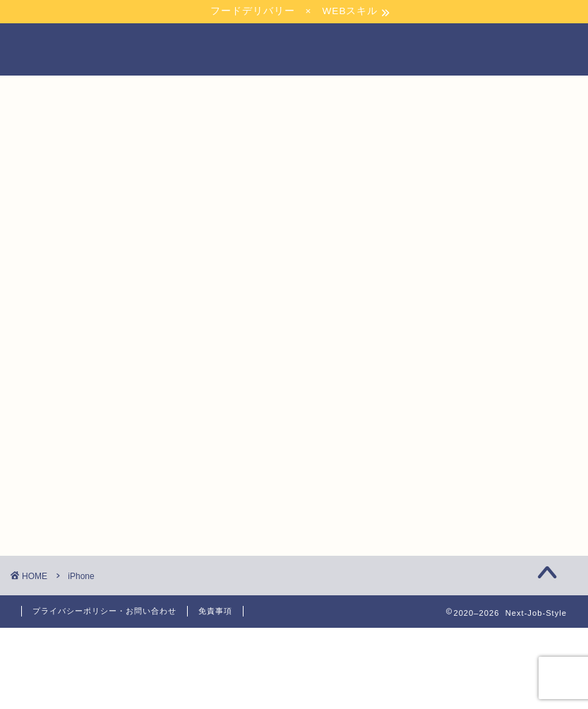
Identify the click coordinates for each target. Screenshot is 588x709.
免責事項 (215, 611)
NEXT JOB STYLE (294, 49)
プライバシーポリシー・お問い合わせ (104, 611)
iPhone (81, 576)
